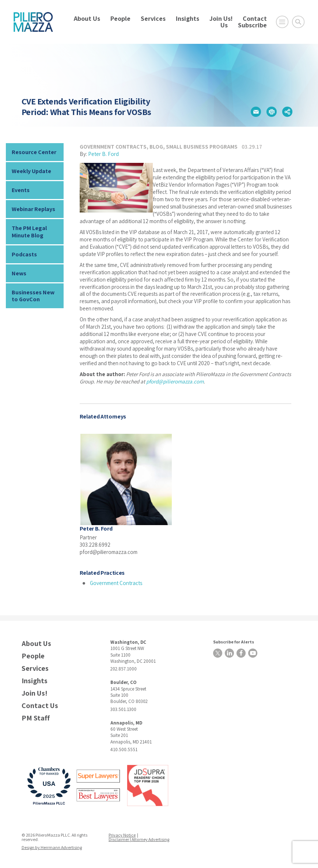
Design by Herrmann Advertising (52, 847)
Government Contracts (113, 147)
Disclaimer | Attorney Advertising (139, 839)
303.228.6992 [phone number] (95, 545)
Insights (188, 18)
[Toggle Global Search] (298, 22)
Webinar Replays (33, 209)
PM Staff (36, 718)
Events (21, 190)
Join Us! (221, 18)
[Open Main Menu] (282, 22)
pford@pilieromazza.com (175, 381)
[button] (256, 112)
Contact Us (40, 706)
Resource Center (34, 152)
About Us (87, 18)
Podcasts (24, 254)
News (19, 273)
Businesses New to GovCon (33, 296)
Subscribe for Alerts (234, 642)
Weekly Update (31, 171)
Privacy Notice (122, 835)
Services (153, 18)
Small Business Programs (202, 147)
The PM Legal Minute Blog (29, 232)
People (120, 18)
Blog (156, 147)
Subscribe (252, 25)
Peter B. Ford (103, 154)
